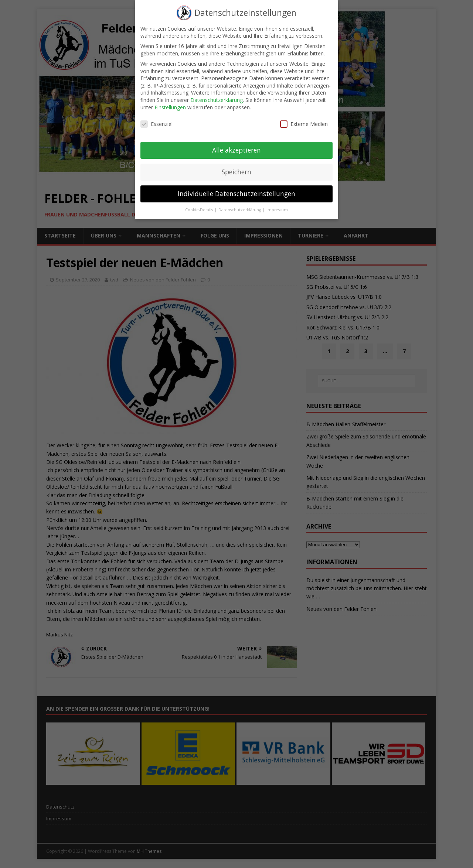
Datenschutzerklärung (217, 94)
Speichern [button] (236, 165)
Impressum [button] (277, 204)
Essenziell (157, 118)
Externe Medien (304, 118)
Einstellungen (170, 101)
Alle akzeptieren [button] (236, 144)
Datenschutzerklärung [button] (240, 204)
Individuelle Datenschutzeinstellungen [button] (236, 187)
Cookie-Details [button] (200, 204)
